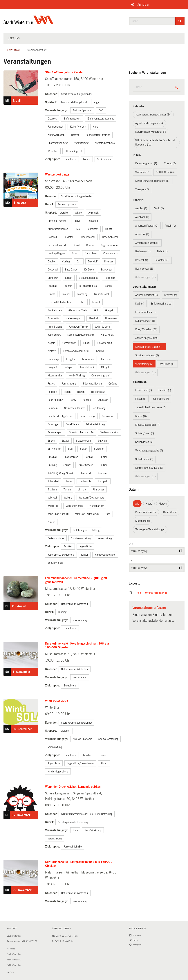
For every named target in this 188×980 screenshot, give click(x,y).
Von (131, 544)
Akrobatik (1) (142, 217)
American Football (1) (147, 226)
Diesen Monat (143, 521)
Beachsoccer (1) (144, 269)
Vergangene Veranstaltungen (150, 529)
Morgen (163, 504)
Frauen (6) (141, 399)
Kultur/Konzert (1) (145, 321)
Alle (137, 504)
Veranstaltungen (37, 50)
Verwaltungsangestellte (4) (149, 451)
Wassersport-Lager (57, 174)
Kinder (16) (141, 416)
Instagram (136, 945)
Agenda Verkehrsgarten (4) (149, 123)
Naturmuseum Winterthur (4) (151, 132)
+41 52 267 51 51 (29, 941)
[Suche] (180, 21)
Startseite (13, 50)
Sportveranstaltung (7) (147, 355)
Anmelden (143, 5)
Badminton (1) (143, 251)
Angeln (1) (170, 226)
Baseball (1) (142, 260)
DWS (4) (140, 304)
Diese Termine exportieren (151, 593)
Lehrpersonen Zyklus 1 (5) (149, 468)
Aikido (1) (159, 208)
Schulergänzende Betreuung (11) (153, 181)
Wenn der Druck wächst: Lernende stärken (73, 787)
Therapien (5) (142, 189)
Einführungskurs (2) (161, 304)
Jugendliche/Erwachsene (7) (150, 407)
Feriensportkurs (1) (145, 312)
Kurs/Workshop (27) (146, 329)
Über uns (14, 38)
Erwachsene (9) (144, 390)
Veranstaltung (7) (144, 364)
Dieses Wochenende (146, 512)
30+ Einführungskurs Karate (64, 72)
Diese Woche (170, 512)
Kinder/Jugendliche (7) (147, 425)
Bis (131, 561)
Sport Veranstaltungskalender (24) (153, 115)
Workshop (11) (168, 364)
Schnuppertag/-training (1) (149, 347)
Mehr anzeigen (145, 277)
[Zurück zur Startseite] (29, 23)
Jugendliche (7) (161, 399)
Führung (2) (170, 163)
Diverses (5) (171, 295)
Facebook (135, 936)
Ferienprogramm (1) (146, 163)
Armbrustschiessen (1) (147, 243)
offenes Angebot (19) (146, 338)
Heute (149, 504)
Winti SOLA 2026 (57, 701)
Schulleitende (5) (144, 459)
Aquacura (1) (142, 234)
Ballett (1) (162, 251)
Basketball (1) (162, 260)
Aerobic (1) (141, 208)
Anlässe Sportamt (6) (147, 295)
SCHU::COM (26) (165, 172)
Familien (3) (165, 390)
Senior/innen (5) (144, 442)
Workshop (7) (142, 172)
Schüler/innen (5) (145, 433)
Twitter (134, 940)
